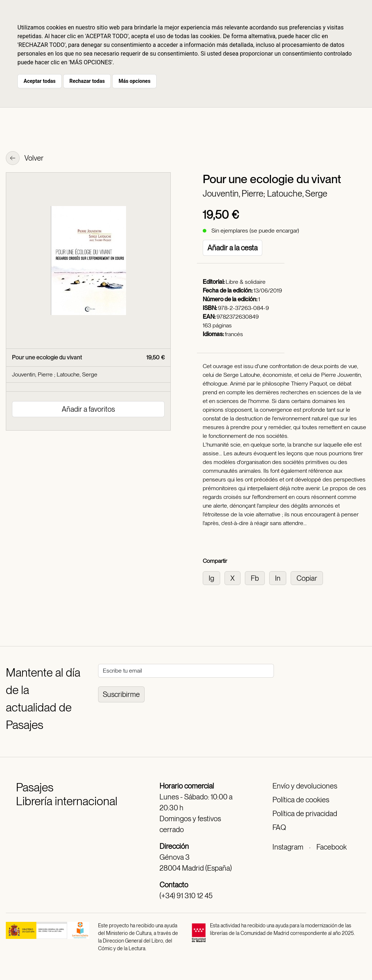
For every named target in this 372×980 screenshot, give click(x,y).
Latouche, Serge (297, 193)
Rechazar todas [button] (87, 81)
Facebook (331, 847)
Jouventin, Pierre (33, 374)
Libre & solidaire (246, 282)
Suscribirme (121, 694)
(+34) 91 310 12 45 (186, 896)
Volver (25, 159)
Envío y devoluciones (305, 786)
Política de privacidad (305, 814)
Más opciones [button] (134, 81)
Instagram (288, 847)
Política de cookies (301, 800)
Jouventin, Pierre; (235, 193)
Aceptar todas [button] (40, 81)
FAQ (279, 827)
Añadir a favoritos (88, 409)
